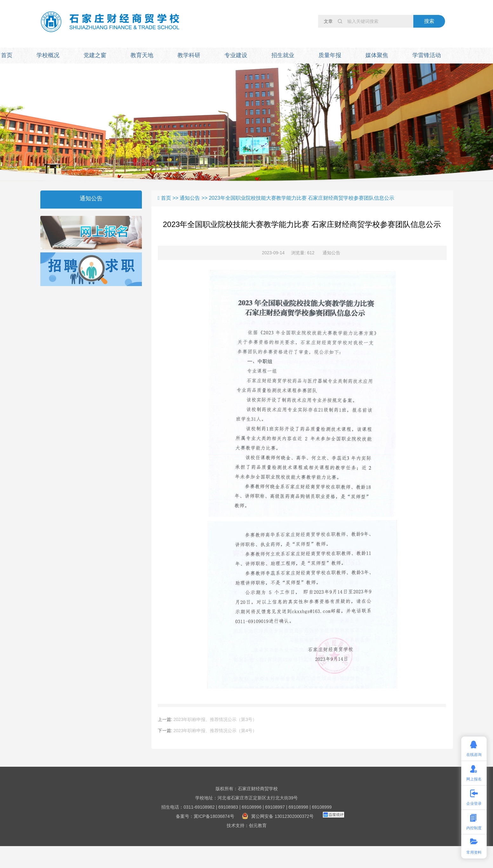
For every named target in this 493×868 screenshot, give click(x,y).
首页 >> (170, 198)
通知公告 (91, 198)
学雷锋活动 (427, 55)
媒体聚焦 (377, 55)
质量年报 (330, 55)
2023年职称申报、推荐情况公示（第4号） (215, 731)
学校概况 (48, 55)
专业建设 (236, 55)
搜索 (429, 21)
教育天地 (142, 55)
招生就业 (283, 55)
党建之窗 (95, 55)
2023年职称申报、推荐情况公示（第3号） (215, 719)
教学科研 (189, 55)
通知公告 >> (194, 198)
